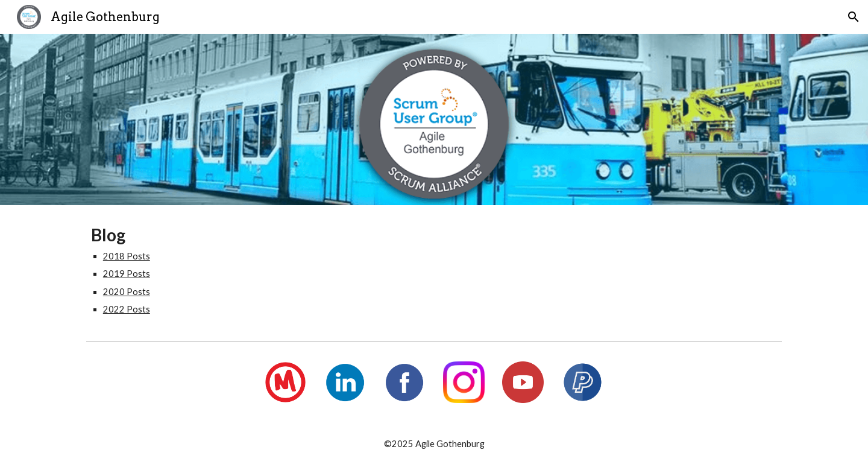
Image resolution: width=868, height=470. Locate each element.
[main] (434, 271)
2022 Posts (127, 309)
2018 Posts (127, 256)
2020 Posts (127, 292)
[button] (854, 17)
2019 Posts (127, 274)
